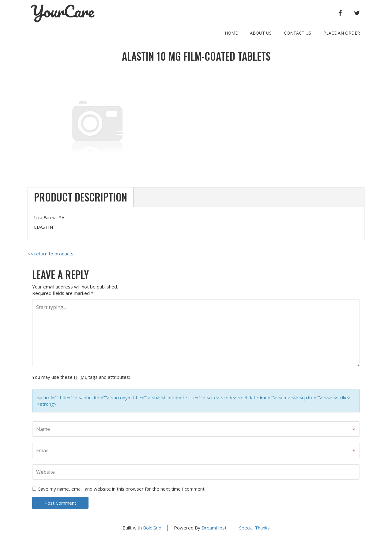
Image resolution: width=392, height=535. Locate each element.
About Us (261, 33)
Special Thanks (254, 528)
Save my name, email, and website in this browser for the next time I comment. (122, 489)
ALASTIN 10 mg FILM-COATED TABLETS (196, 56)
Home (231, 33)
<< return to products (51, 254)
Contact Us (298, 33)
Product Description (81, 197)
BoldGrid (152, 528)
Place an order (342, 33)
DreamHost (214, 528)
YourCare (62, 11)
